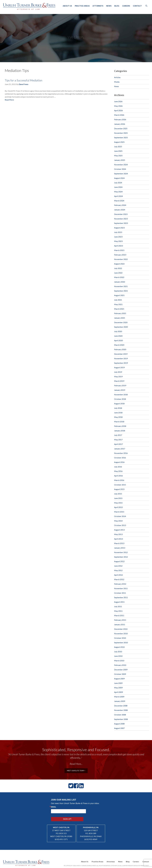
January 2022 (120, 282)
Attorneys (98, 6)
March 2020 (119, 345)
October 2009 (120, 674)
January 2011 (120, 624)
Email (54, 807)
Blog (117, 6)
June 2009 (118, 683)
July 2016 (118, 467)
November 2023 (121, 219)
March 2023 (119, 250)
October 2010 (120, 638)
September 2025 (121, 137)
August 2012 (119, 561)
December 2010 (121, 629)
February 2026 (120, 119)
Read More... (76, 764)
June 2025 (118, 151)
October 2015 (120, 485)
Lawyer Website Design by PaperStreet (136, 859)
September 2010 (121, 642)
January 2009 (120, 701)
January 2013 (120, 548)
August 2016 (119, 462)
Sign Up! (94, 811)
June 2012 (118, 566)
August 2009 (119, 679)
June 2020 (118, 336)
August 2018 (119, 404)
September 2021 (121, 291)
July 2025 (118, 146)
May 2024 (118, 192)
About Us (67, 6)
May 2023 (118, 241)
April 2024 (118, 196)
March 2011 (119, 615)
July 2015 (118, 494)
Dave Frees (24, 84)
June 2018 (118, 413)
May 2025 (118, 156)
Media (117, 82)
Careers (126, 6)
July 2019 (118, 372)
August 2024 (119, 178)
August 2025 (119, 142)
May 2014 (118, 521)
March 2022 (119, 277)
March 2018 (119, 422)
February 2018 (120, 426)
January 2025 (120, 160)
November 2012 (121, 552)
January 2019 (120, 390)
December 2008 (121, 706)
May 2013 (118, 534)
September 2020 (121, 327)
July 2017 (118, 435)
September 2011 (121, 597)
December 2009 (121, 670)
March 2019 (119, 381)
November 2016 (121, 453)
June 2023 (118, 237)
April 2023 (118, 246)
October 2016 (120, 458)
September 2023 (121, 223)
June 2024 (118, 187)
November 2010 (121, 633)
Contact (137, 6)
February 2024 (120, 205)
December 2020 (121, 322)
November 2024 (121, 165)
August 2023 (119, 228)
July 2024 (118, 183)
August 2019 (119, 367)
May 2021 (118, 304)
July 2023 (118, 232)
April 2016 (118, 476)
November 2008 (121, 710)
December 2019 (121, 354)
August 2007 (119, 728)
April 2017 (118, 444)
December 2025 (121, 128)
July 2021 (118, 300)
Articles (117, 77)
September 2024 (121, 174)
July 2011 (118, 606)
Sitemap (114, 859)
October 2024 (120, 169)
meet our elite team (76, 770)
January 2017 (120, 449)
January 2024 (120, 210)
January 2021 (120, 318)
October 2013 (120, 525)
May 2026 (118, 106)
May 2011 (118, 611)
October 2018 (120, 399)
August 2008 (119, 724)
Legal (120, 859)
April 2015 (118, 507)
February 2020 (120, 349)
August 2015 (119, 489)
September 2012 (121, 557)
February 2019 (120, 385)
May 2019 (118, 376)
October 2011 (120, 593)
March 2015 (119, 512)
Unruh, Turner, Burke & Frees (30, 6)
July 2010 (118, 652)
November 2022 (121, 259)
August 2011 (119, 602)
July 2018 (118, 408)
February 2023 (120, 255)
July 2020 (118, 331)
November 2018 (121, 394)
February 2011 (120, 620)
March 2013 (119, 543)
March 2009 (119, 697)
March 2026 (119, 115)
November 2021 (121, 286)
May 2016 (118, 471)
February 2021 (120, 313)
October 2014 (120, 516)
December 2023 (121, 214)
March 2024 (119, 201)
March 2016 (119, 480)
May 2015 (118, 503)
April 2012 (118, 575)
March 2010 (119, 661)
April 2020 (118, 340)
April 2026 (118, 110)
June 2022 (118, 273)
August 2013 (119, 530)
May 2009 (118, 688)
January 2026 (120, 124)
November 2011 (121, 588)
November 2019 (121, 358)
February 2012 (120, 584)
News (109, 6)
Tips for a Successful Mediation (24, 80)
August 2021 (119, 295)
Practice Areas (82, 6)
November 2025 (121, 133)
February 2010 (120, 665)
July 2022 (118, 268)
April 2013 (118, 539)
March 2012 (119, 579)
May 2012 (118, 570)
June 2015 (118, 498)
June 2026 (118, 101)
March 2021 (119, 309)
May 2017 (118, 440)
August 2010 (119, 647)
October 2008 (120, 715)
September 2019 (121, 363)
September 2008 (121, 719)
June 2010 (118, 656)
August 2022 (119, 264)
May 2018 (118, 417)
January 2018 (120, 431)
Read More (9, 100)
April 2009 (118, 692)
